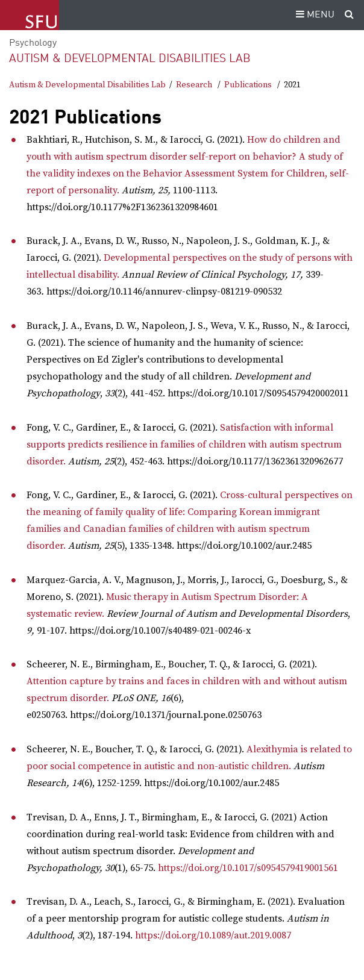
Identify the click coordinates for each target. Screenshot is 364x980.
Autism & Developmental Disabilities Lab (130, 59)
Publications (248, 85)
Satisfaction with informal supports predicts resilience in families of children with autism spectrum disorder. (184, 445)
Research (194, 85)
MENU (313, 15)
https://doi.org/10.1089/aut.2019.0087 (213, 935)
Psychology (33, 43)
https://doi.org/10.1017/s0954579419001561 (248, 868)
